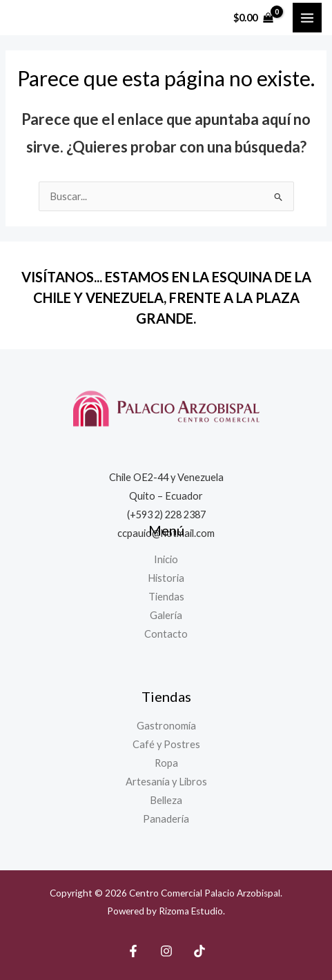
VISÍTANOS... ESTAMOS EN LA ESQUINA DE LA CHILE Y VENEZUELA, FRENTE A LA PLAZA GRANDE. (166, 297)
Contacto (166, 634)
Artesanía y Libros (166, 782)
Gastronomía (166, 726)
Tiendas (166, 597)
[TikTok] (199, 951)
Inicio (166, 559)
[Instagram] (166, 951)
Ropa (166, 763)
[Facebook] (133, 951)
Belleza (166, 800)
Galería (166, 615)
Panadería (166, 819)
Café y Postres (166, 744)
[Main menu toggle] (307, 17)
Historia (166, 578)
